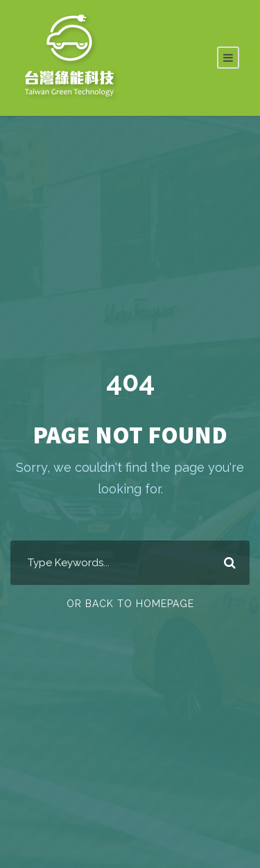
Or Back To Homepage (130, 604)
